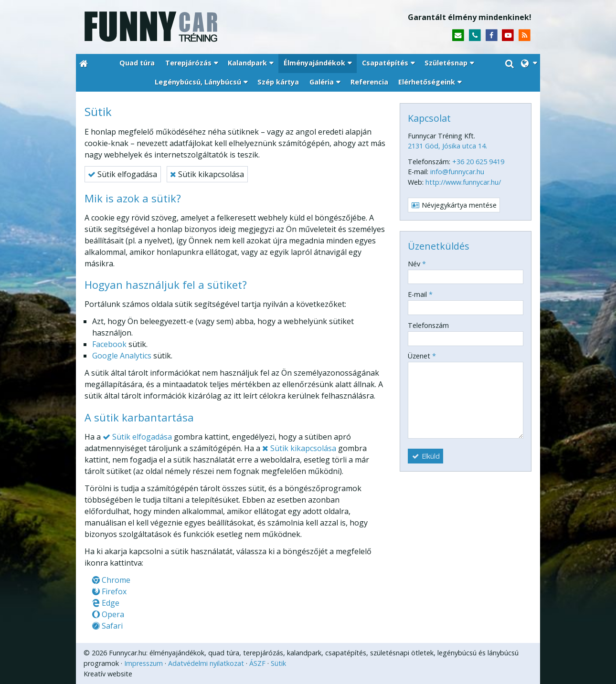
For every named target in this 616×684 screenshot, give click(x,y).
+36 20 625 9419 (478, 162)
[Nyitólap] (192, 27)
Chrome (111, 580)
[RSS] (525, 36)
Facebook (109, 344)
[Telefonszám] (475, 36)
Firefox (109, 591)
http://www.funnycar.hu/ (463, 182)
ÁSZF (257, 663)
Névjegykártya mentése (454, 205)
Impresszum (143, 663)
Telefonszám (428, 325)
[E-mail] (458, 36)
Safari (107, 626)
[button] (529, 63)
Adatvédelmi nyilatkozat (206, 663)
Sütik (278, 663)
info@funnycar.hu (457, 172)
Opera (108, 614)
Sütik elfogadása (122, 174)
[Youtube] (508, 36)
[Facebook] (492, 36)
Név (417, 264)
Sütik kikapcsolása (207, 174)
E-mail (420, 294)
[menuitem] (137, 63)
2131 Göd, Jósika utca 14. (447, 146)
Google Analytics (122, 356)
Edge (106, 603)
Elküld (426, 456)
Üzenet (422, 356)
